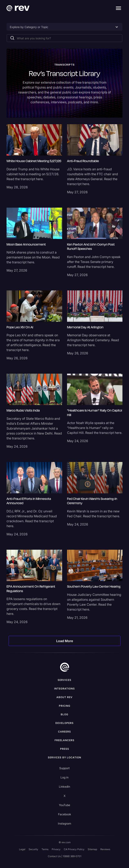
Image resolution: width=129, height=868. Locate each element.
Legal (22, 849)
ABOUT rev (64, 697)
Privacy (56, 849)
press (65, 749)
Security (33, 849)
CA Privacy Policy (74, 849)
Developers (64, 723)
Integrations (64, 689)
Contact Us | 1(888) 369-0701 (65, 856)
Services (64, 680)
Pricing (65, 706)
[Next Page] (65, 641)
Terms (45, 849)
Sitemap (92, 849)
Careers (64, 732)
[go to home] (65, 667)
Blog (64, 714)
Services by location (64, 757)
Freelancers (64, 740)
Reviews (105, 849)
